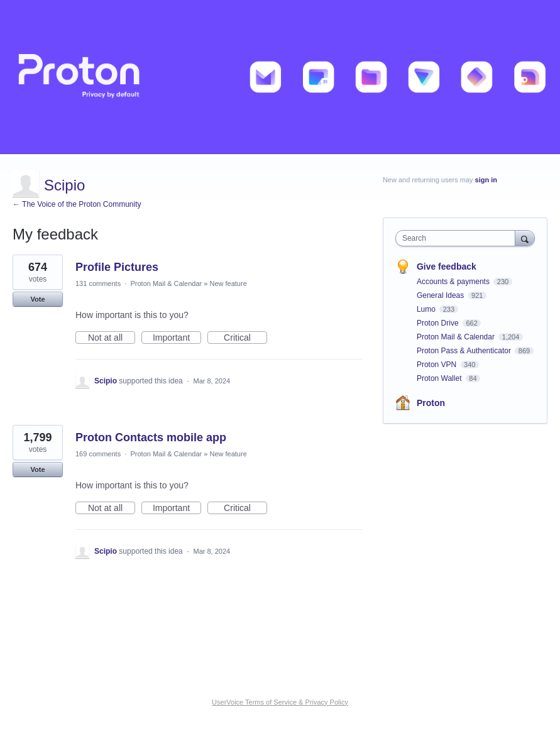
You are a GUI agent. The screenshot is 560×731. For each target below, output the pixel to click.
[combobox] (458, 238)
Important (177, 338)
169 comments (98, 454)
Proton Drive (439, 323)
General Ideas (442, 295)
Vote (37, 299)
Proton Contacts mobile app (151, 437)
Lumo (427, 309)
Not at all (112, 338)
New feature (228, 283)
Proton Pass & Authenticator (465, 351)
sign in (486, 180)
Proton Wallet (440, 378)
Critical (245, 338)
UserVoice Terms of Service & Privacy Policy (280, 702)
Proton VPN (438, 365)
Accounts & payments (454, 282)
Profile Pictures (117, 267)
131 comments (98, 283)
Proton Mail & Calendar (166, 283)
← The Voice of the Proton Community (77, 204)
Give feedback (447, 267)
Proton (431, 403)
